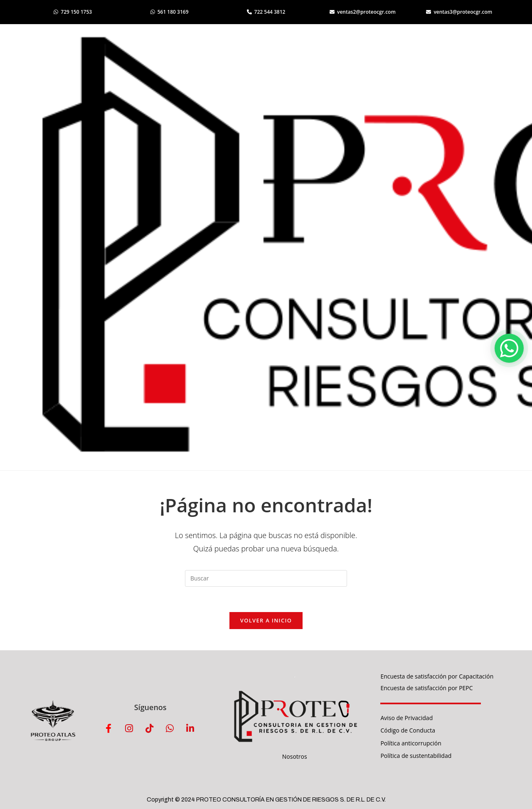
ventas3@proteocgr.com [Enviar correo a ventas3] (459, 12)
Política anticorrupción (411, 743)
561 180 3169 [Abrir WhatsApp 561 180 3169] (170, 12)
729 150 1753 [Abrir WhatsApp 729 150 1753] (73, 12)
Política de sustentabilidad (416, 756)
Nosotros (295, 756)
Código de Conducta (408, 730)
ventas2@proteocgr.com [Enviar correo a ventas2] (363, 12)
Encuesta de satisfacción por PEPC (426, 688)
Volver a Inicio (266, 620)
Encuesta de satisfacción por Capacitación (437, 676)
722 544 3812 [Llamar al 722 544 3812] (266, 12)
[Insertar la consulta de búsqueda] (266, 578)
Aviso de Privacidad (406, 718)
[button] (509, 348)
